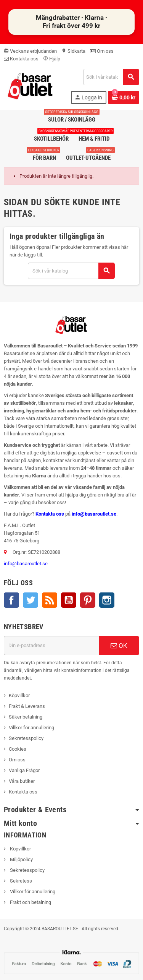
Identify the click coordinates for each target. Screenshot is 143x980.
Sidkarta (73, 51)
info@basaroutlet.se (94, 514)
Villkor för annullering (31, 728)
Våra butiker (22, 781)
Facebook (11, 600)
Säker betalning (26, 717)
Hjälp (52, 59)
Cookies (18, 749)
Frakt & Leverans (27, 706)
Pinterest (88, 600)
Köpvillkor (19, 695)
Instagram (107, 600)
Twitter (31, 600)
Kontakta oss (21, 59)
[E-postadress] (51, 646)
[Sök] (111, 77)
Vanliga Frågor (24, 770)
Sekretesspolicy (26, 738)
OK (119, 646)
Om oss (102, 51)
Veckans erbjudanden (30, 51)
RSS (50, 600)
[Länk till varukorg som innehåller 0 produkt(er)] (124, 97)
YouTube (69, 600)
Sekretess (20, 881)
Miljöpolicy (21, 859)
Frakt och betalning (30, 902)
